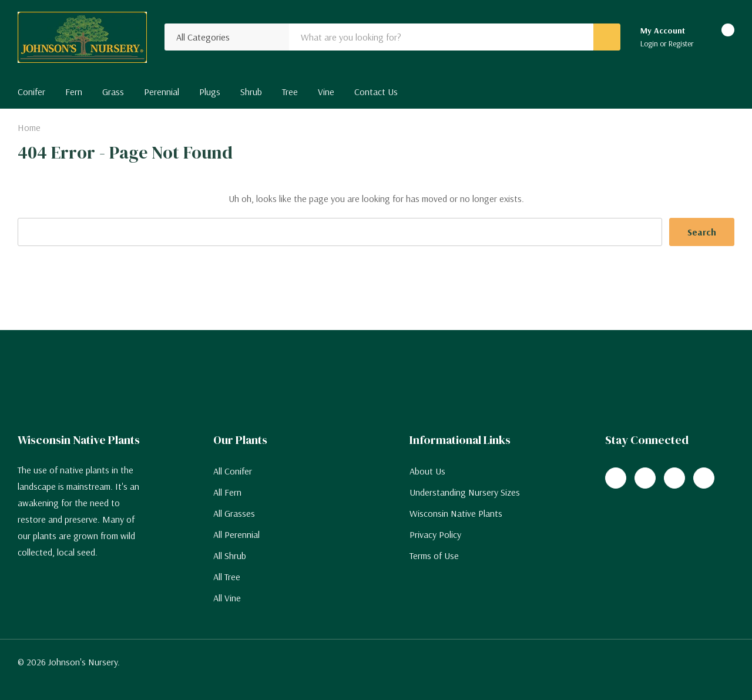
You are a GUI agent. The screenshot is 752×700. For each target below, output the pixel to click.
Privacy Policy (435, 534)
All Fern (227, 492)
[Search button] (607, 37)
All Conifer (233, 471)
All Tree (227, 577)
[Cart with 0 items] (718, 38)
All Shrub (230, 556)
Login (650, 43)
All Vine (227, 598)
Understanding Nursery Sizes (465, 492)
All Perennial (236, 534)
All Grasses (234, 513)
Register (681, 43)
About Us (427, 471)
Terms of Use (434, 556)
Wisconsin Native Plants (456, 513)
